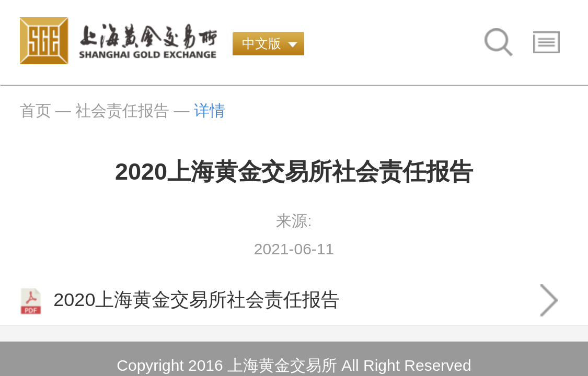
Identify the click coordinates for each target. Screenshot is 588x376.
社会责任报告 (122, 110)
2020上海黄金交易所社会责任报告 (180, 301)
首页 (36, 110)
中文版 (262, 43)
